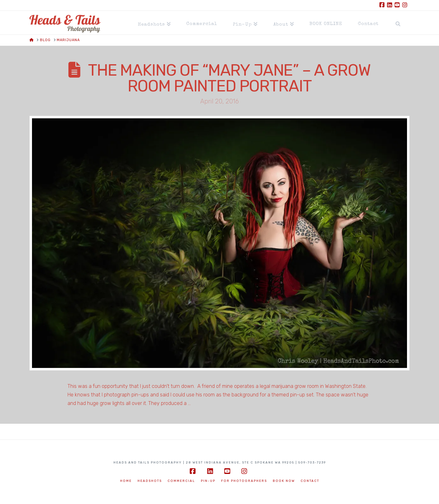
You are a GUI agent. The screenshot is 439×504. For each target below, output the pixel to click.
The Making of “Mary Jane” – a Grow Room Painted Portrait (229, 78)
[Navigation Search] (398, 23)
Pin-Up (208, 481)
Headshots (150, 481)
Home (126, 481)
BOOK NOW (284, 481)
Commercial (181, 481)
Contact (310, 481)
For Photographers (244, 481)
